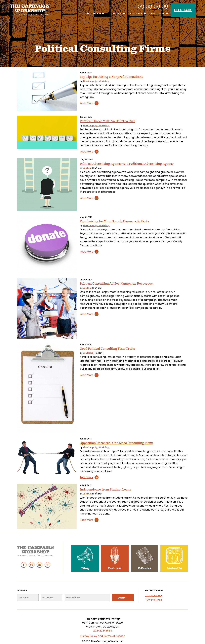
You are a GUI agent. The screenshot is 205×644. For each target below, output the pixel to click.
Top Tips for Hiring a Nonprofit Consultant (111, 77)
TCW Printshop (154, 600)
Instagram (149, 6)
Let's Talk (183, 10)
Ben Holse (88, 353)
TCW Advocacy (154, 595)
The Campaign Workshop (96, 81)
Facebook (141, 6)
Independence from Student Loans (105, 490)
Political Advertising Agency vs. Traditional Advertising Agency (127, 164)
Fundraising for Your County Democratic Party (114, 221)
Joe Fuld (87, 168)
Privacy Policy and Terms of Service (102, 636)
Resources (158, 13)
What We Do (93, 13)
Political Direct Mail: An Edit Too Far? (107, 121)
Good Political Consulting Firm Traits (107, 349)
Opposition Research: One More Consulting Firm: (116, 443)
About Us (116, 13)
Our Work (136, 13)
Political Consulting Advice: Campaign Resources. (117, 284)
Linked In (157, 6)
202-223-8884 (103, 631)
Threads (165, 6)
